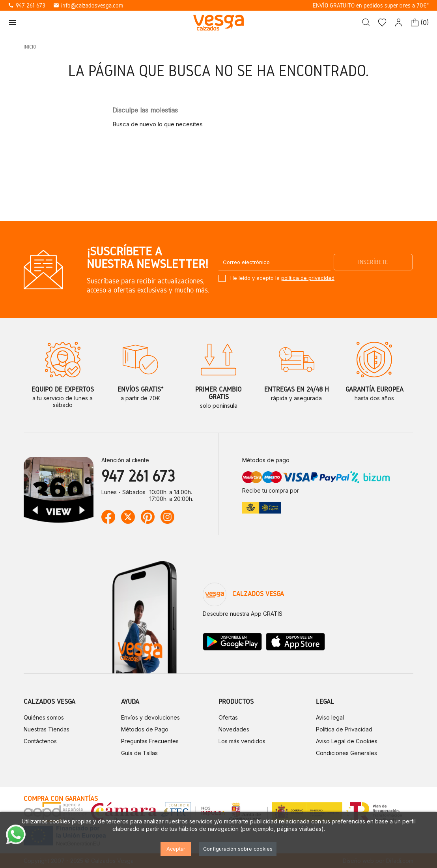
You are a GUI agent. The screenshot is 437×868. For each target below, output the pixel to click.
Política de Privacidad (344, 729)
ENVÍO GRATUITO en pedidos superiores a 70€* (371, 5)
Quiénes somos (44, 717)
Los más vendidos (242, 741)
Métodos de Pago (145, 729)
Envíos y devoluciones (150, 717)
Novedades (234, 729)
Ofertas (228, 717)
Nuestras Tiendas (47, 729)
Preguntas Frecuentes (150, 741)
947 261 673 (27, 5)
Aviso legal (330, 717)
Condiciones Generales (346, 753)
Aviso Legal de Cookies (347, 741)
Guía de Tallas (139, 753)
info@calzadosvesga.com (88, 5)
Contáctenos (40, 741)
